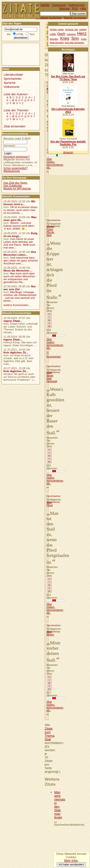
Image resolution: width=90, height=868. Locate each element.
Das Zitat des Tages (15, 183)
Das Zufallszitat (13, 186)
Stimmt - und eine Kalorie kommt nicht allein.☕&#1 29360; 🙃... (19, 226)
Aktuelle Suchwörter (75, 18)
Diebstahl (52, 381)
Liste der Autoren (16, 94)
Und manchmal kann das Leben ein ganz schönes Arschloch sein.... (21, 261)
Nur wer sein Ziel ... (20, 288)
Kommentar (53, 357)
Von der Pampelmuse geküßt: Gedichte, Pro (68, 143)
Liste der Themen (16, 110)
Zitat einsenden (15, 126)
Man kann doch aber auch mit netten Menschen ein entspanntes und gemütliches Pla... (19, 278)
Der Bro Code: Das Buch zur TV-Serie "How (68, 78)
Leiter (53, 34)
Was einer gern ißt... (20, 219)
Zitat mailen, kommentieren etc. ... (55, 165)
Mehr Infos (71, 861)
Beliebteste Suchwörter (49, 18)
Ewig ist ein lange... (20, 235)
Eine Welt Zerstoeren (75, 43)
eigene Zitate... (13, 321)
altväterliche (53, 372)
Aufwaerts (71, 34)
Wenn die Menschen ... (18, 271)
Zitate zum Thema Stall (50, 734)
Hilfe (83, 9)
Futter (50, 229)
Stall (49, 235)
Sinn (75, 38)
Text (32, 34)
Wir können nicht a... (19, 203)
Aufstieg (83, 29)
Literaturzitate (13, 75)
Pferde (50, 232)
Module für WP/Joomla (17, 188)
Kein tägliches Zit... (16, 352)
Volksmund (11, 87)
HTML (20, 34)
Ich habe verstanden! (71, 864)
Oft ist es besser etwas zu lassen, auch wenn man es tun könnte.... (20, 210)
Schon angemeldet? (15, 168)
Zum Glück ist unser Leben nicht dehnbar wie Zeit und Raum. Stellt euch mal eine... (19, 243)
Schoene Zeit (72, 29)
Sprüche (9, 83)
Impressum (59, 5)
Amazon (68, 152)
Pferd (50, 505)
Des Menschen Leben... (20, 253)
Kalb (49, 373)
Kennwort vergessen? (16, 157)
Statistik (45, 5)
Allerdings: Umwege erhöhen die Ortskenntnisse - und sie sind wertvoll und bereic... (20, 296)
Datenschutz (77, 5)
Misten (50, 635)
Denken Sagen (57, 29)
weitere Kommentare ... (17, 305)
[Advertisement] (68, 193)
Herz (82, 33)
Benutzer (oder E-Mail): (17, 138)
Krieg (65, 38)
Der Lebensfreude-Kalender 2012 (68, 110)
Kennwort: (9, 146)
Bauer (50, 375)
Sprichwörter (54, 220)
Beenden (54, 39)
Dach (61, 34)
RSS (75, 9)
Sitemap (64, 9)
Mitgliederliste (12, 171)
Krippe (50, 227)
